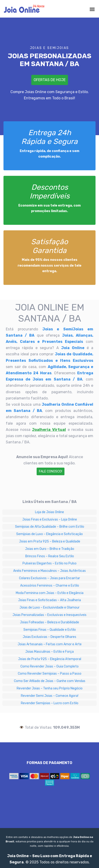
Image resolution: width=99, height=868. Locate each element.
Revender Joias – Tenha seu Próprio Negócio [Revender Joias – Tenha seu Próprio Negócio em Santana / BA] (50, 688)
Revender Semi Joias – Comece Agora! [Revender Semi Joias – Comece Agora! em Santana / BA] (50, 696)
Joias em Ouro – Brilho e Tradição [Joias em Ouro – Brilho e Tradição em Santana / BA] (50, 549)
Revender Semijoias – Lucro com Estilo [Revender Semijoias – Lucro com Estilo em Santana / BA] (50, 703)
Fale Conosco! (51, 471)
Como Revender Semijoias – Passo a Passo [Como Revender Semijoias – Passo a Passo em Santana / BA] (50, 674)
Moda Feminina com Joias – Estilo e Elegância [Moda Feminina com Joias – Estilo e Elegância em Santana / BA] (50, 593)
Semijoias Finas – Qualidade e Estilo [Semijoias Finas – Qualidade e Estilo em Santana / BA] (50, 630)
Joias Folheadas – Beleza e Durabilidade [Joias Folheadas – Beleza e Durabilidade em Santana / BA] (49, 622)
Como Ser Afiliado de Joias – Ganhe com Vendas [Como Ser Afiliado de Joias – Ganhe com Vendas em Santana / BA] (50, 681)
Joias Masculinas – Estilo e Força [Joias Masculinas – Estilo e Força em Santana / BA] (49, 652)
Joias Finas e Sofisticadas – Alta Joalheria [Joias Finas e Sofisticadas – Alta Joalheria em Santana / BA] (49, 600)
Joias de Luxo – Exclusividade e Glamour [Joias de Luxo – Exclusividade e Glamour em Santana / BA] (49, 608)
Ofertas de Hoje (50, 80)
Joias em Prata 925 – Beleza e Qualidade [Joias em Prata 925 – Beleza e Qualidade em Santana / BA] (50, 541)
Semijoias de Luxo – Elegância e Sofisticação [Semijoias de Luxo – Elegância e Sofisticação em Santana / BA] (49, 534)
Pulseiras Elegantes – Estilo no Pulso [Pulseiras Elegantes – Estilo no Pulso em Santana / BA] (49, 563)
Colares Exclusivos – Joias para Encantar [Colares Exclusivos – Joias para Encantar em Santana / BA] (49, 578)
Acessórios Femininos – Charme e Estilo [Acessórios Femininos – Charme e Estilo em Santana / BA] (50, 586)
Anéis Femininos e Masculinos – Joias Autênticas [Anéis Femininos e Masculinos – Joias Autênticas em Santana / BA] (49, 571)
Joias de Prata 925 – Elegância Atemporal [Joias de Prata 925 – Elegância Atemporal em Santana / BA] (50, 659)
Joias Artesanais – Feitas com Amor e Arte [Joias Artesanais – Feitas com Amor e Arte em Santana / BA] (50, 644)
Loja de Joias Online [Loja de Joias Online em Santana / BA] (49, 512)
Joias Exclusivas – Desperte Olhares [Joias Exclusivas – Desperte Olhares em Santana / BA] (49, 637)
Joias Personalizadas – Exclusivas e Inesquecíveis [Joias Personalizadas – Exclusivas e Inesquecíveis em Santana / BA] (49, 615)
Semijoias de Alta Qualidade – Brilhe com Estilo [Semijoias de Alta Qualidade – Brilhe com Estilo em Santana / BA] (50, 527)
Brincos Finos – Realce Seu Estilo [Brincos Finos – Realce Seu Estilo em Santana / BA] (50, 556)
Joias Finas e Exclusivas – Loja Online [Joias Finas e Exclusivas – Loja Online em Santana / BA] (50, 519)
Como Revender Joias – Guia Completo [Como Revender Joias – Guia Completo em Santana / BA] (49, 666)
